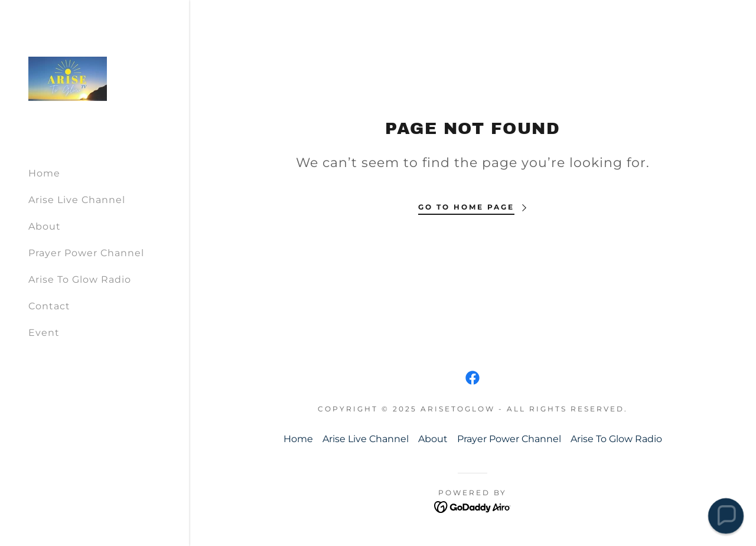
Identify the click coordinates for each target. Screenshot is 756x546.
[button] (726, 516)
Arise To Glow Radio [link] (80, 279)
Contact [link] (49, 306)
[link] (68, 78)
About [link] (45, 226)
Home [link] (44, 173)
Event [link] (44, 333)
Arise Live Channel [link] (77, 200)
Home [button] (298, 439)
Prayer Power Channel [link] (86, 253)
